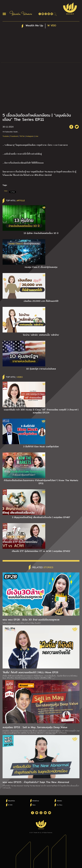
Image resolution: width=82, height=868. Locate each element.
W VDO (10, 805)
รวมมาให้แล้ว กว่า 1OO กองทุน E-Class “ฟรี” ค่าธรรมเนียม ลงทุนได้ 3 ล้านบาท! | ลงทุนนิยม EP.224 (41, 411)
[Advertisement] (41, 47)
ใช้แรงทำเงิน (11, 801)
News (34, 805)
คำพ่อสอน (59, 801)
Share (6, 191)
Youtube (6, 136)
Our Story (59, 805)
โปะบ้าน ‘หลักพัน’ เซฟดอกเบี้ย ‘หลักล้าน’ (41, 335)
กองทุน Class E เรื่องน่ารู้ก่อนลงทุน (41, 267)
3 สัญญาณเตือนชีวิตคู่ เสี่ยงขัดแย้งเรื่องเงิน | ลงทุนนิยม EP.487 (41, 517)
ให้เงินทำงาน (36, 801)
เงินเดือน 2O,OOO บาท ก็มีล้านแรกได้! (41, 301)
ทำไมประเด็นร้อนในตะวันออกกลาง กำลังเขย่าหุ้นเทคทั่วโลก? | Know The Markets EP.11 (41, 482)
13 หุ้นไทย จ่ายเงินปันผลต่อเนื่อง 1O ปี (41, 233)
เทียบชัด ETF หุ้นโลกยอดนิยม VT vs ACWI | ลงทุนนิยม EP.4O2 (41, 551)
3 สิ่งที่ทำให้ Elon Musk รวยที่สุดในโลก (41, 447)
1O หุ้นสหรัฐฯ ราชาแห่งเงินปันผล (41, 369)
